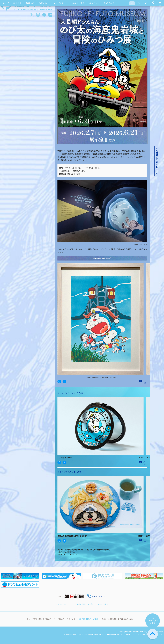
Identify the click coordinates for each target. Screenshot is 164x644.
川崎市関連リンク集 (85, 604)
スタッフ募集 (103, 604)
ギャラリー (94, 3)
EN (139, 3)
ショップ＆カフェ (60, 3)
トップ (6, 3)
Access (153, 3)
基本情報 (17, 3)
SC (146, 3)
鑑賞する (30, 3)
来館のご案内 (78, 3)
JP (132, 3)
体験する (43, 3)
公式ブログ (109, 3)
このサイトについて (64, 604)
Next (64, 382)
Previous (59, 382)
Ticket (160, 3)
